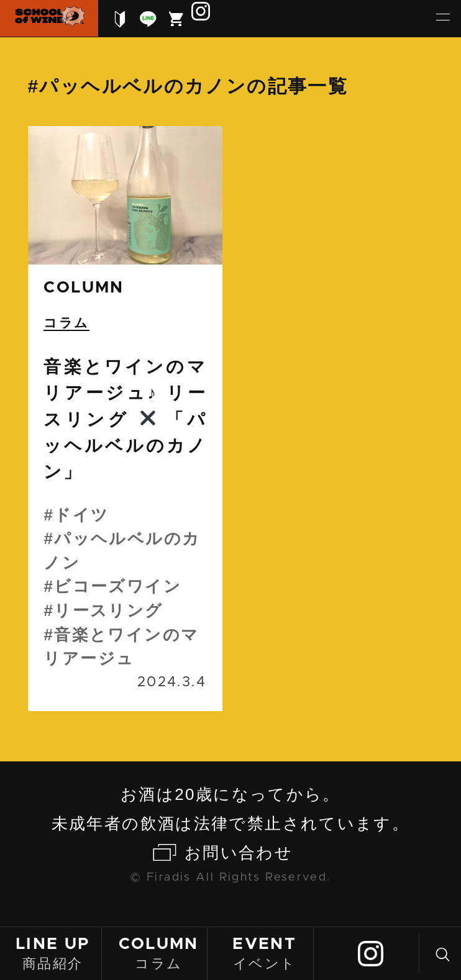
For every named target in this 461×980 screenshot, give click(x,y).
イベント (265, 953)
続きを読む (125, 419)
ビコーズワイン (118, 586)
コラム (158, 953)
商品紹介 (53, 953)
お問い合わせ (239, 853)
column (84, 288)
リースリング (108, 610)
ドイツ (81, 515)
